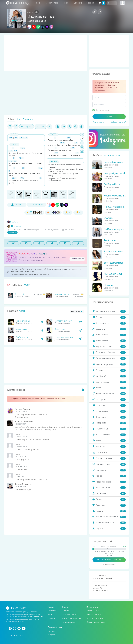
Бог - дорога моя (114, 263)
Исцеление (109, 405)
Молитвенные (109, 429)
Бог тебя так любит (63, 321)
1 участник (16, 226)
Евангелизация (109, 382)
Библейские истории (109, 311)
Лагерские (109, 423)
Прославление (109, 464)
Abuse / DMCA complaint (72, 618)
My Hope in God (113, 274)
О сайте (65, 611)
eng (16, 635)
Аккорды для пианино (95, 618)
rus (10, 635)
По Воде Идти (22, 337)
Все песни (77, 311)
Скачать (17, 205)
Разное (109, 476)
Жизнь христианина (109, 394)
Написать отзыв (68, 622)
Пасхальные (109, 453)
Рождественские (109, 482)
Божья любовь (109, 335)
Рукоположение (109, 488)
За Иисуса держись (115, 229)
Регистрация (98, 122)
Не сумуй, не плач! (114, 173)
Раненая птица (23, 321)
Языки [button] (65, 3)
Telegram (52, 635)
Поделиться (36, 205)
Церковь (109, 529)
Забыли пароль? (118, 122)
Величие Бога (109, 341)
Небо (109, 441)
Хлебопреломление (109, 523)
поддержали (109, 564)
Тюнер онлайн (92, 611)
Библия (109, 317)
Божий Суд (109, 329)
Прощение (109, 470)
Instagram (52, 631)
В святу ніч (20, 294)
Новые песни (53, 611)
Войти (109, 116)
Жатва (109, 388)
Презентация (29, 119)
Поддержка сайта (69, 615)
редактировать (63, 269)
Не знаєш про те (61, 294)
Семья (109, 499)
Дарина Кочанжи (37, 21)
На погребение (109, 435)
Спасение (109, 505)
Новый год (109, 447)
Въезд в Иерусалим (109, 364)
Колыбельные (109, 411)
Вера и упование (109, 347)
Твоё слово (110, 240)
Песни (39, 3)
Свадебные (109, 494)
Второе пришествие (109, 358)
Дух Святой (109, 376)
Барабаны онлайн (94, 615)
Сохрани (109, 285)
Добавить (78, 3)
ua (22, 635)
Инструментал (109, 400)
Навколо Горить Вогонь (117, 196)
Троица (109, 511)
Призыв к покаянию (109, 458)
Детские (109, 370)
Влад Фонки (13, 222)
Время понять (61, 329)
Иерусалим (21, 329)
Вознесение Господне (109, 352)
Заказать (90, 3)
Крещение (109, 417)
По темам (52, 618)
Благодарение (109, 323)
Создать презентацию (96, 622)
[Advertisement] (46, 53)
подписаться (78, 259)
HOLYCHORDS (27, 254)
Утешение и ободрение (109, 517)
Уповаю (108, 218)
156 (13, 232)
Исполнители (52, 3)
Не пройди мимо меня (65, 337)
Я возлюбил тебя (113, 252)
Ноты (19, 119)
